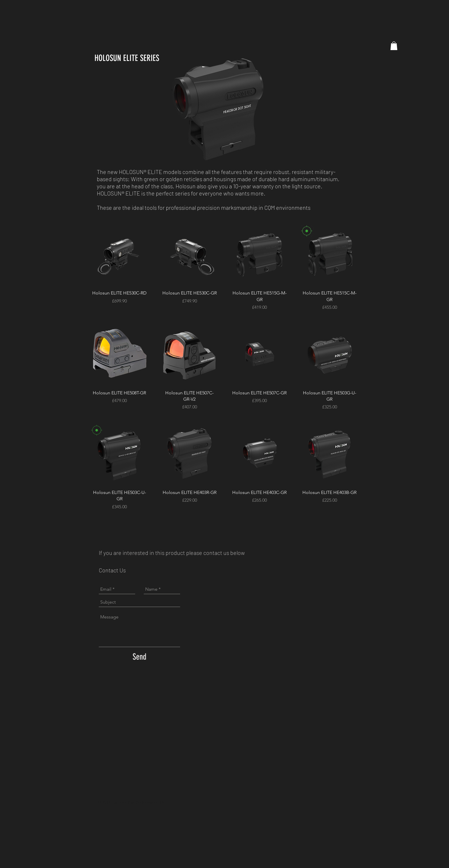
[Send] (139, 657)
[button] (394, 46)
